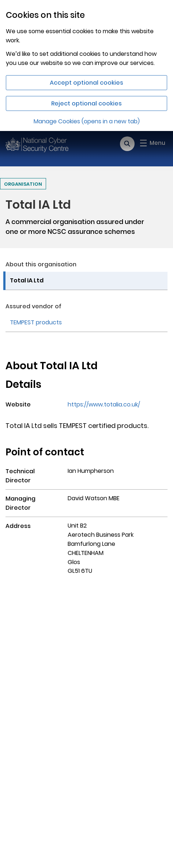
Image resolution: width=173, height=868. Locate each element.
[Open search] (127, 144)
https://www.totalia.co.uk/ (104, 404)
